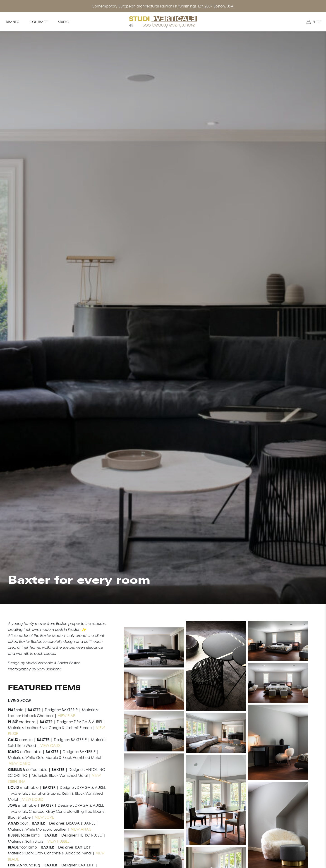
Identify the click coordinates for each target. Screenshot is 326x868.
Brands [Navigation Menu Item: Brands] (12, 22)
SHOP (314, 22)
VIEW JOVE (44, 817)
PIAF (71, 716)
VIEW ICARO (20, 763)
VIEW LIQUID (33, 799)
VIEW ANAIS (81, 829)
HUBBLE (63, 841)
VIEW (62, 716)
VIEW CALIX (50, 746)
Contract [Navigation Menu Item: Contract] (38, 22)
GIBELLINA (17, 782)
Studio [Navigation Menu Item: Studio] (64, 22)
